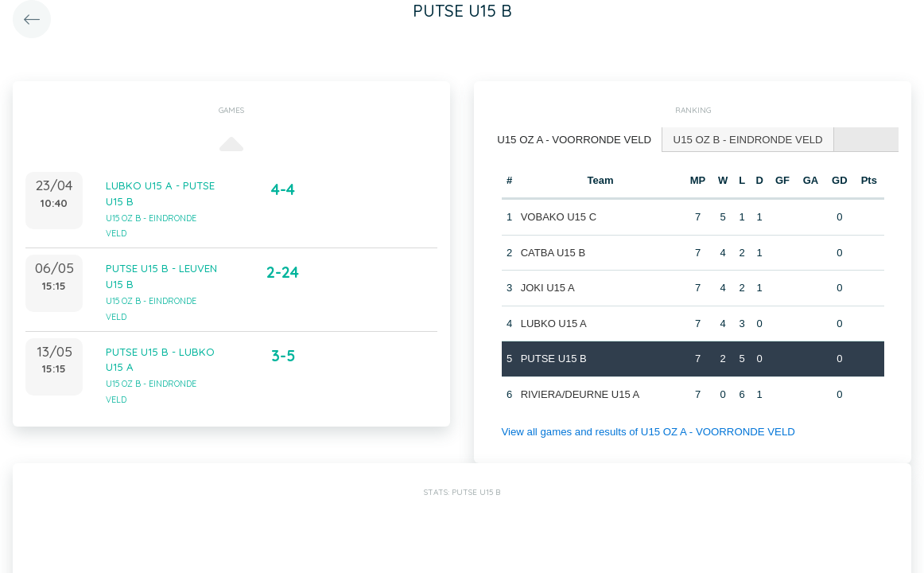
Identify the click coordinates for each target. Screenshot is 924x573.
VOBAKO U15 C (558, 216)
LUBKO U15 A (553, 323)
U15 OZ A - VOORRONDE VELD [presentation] (573, 139)
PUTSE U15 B (553, 358)
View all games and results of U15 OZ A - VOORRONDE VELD (645, 431)
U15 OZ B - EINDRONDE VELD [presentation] (744, 139)
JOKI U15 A (547, 287)
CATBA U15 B (552, 252)
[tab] (573, 140)
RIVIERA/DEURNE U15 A (580, 394)
